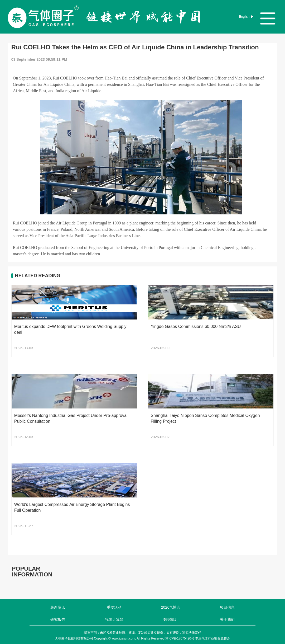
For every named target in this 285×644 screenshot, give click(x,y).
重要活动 (114, 607)
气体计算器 (114, 619)
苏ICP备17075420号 (180, 638)
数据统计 (171, 619)
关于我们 (227, 619)
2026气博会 (171, 607)
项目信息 (227, 607)
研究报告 (58, 619)
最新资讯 (58, 607)
